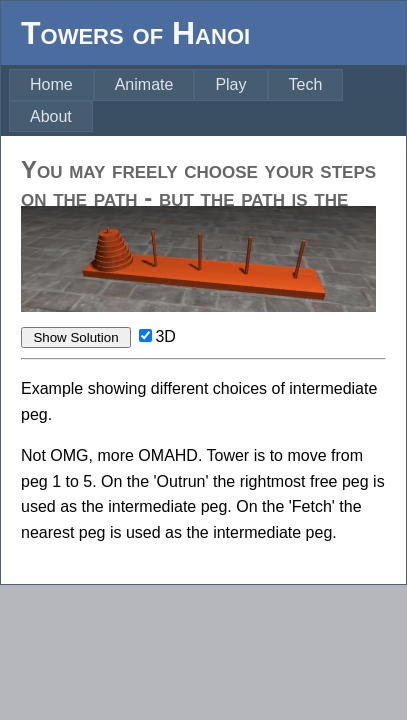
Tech (306, 84)
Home (51, 84)
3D (165, 336)
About (51, 116)
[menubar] (207, 100)
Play (230, 84)
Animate (144, 84)
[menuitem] (51, 85)
